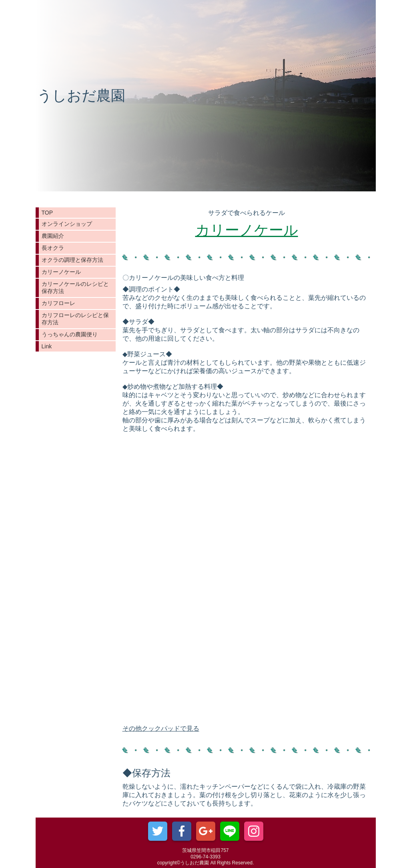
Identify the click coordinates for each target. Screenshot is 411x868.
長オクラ (53, 248)
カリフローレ (58, 303)
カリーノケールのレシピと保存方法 (75, 287)
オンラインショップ (67, 224)
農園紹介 (53, 236)
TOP (47, 213)
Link (47, 346)
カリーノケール (61, 272)
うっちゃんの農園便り (70, 334)
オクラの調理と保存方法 (72, 260)
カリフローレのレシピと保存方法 (75, 319)
